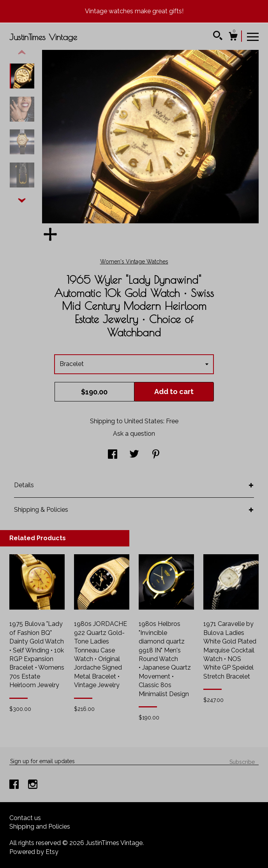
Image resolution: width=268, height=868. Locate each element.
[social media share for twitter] (134, 455)
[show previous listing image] (22, 53)
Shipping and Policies (40, 826)
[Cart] (233, 37)
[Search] (218, 37)
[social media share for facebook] (113, 455)
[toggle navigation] (253, 36)
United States (144, 421)
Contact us (25, 818)
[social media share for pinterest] (156, 455)
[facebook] (15, 785)
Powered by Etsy (34, 852)
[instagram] (33, 785)
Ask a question (134, 434)
